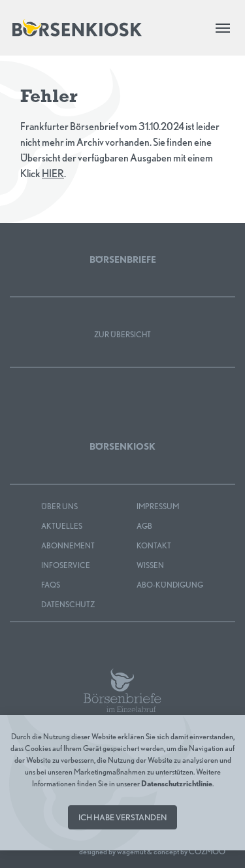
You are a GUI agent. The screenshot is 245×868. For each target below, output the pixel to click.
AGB (144, 526)
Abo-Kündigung (170, 585)
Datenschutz (68, 604)
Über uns (59, 506)
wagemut (131, 851)
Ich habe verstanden (122, 817)
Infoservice (66, 565)
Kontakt (154, 545)
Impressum (158, 506)
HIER (53, 174)
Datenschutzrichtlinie (177, 783)
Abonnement (68, 545)
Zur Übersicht (122, 334)
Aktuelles (62, 526)
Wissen (150, 565)
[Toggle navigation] (223, 28)
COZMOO (207, 851)
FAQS (51, 585)
